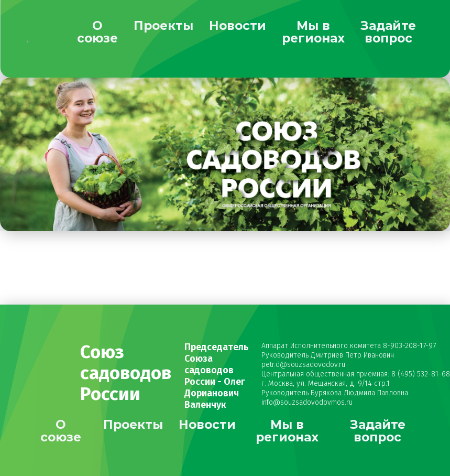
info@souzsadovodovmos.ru (307, 402)
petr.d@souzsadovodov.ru (303, 365)
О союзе (97, 32)
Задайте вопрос (388, 32)
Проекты (163, 26)
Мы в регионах (313, 32)
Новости (238, 26)
